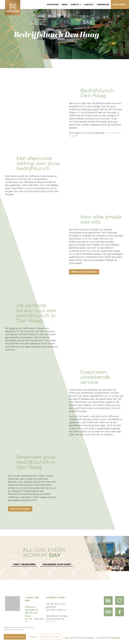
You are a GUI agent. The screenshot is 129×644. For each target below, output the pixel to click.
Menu (65, 4)
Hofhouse (53, 4)
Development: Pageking (108, 638)
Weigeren (33, 637)
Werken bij (103, 4)
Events (75, 4)
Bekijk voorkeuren (51, 637)
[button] (81, 5)
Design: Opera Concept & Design (78, 638)
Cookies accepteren (15, 637)
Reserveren (119, 4)
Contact (89, 4)
